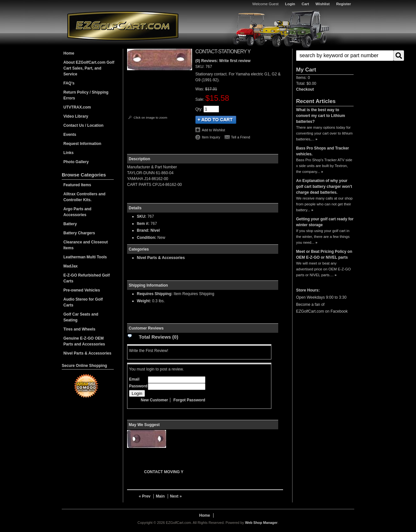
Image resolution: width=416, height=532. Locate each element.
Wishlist (323, 4)
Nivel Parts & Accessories (161, 258)
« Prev (145, 496)
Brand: (143, 230)
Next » (176, 496)
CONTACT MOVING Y (164, 472)
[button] (325, 56)
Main (160, 496)
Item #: (144, 224)
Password (138, 386)
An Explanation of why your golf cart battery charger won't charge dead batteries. (324, 187)
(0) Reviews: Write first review (223, 61)
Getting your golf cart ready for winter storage (325, 222)
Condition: (147, 238)
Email (134, 379)
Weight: (144, 301)
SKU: (200, 67)
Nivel (155, 230)
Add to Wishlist (213, 130)
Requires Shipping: (155, 294)
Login (290, 4)
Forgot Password (189, 400)
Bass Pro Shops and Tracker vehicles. (323, 151)
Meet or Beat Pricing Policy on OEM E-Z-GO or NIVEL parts (324, 254)
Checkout (305, 89)
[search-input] (345, 56)
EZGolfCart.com (123, 26)
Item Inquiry (211, 137)
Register (344, 4)
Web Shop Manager (261, 523)
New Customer (154, 400)
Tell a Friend (241, 137)
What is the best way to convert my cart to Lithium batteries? (321, 116)
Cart (305, 4)
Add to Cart (216, 120)
